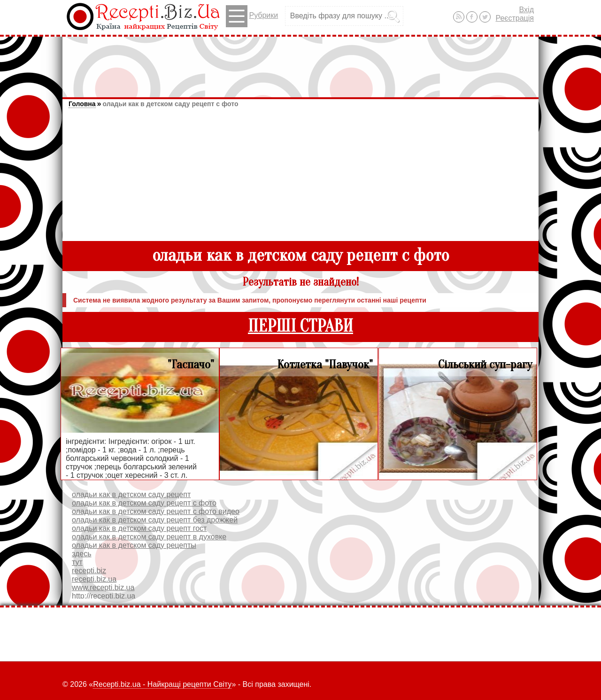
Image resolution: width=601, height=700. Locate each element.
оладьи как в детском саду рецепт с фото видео (156, 511)
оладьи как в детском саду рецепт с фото (170, 104)
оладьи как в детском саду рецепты (134, 545)
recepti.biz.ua (94, 579)
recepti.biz (89, 571)
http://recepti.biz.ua (104, 596)
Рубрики (252, 16)
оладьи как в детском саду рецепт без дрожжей (155, 520)
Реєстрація (515, 18)
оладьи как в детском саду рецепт (131, 494)
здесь (82, 554)
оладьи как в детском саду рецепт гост (139, 528)
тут (77, 562)
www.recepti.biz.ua (103, 587)
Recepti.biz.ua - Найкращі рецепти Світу (162, 684)
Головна (82, 104)
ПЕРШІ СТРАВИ (300, 326)
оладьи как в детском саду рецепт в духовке (149, 537)
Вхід (527, 10)
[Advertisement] (300, 62)
